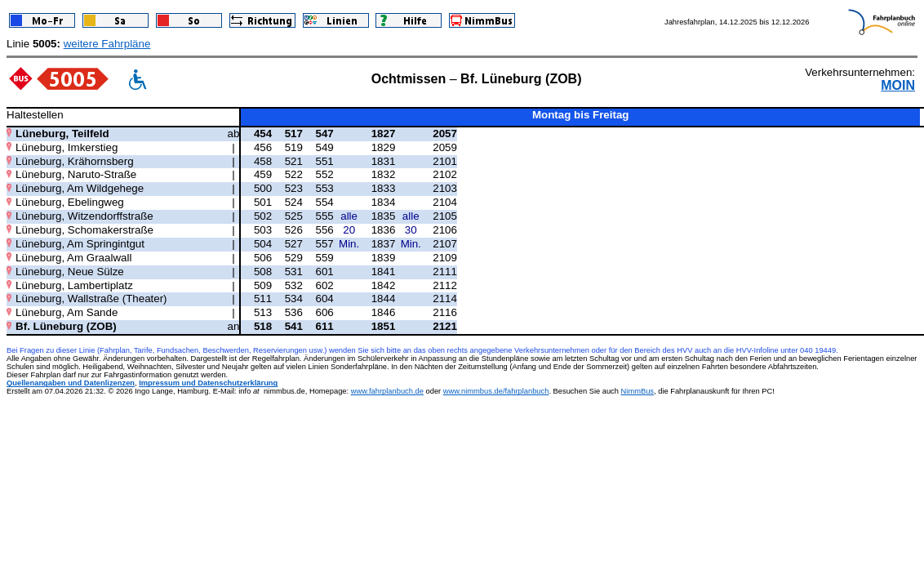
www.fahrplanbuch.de (387, 391)
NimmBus (637, 391)
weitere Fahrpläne (107, 44)
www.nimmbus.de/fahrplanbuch (496, 391)
